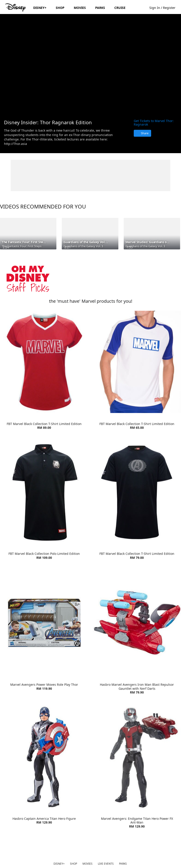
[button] (165, 7)
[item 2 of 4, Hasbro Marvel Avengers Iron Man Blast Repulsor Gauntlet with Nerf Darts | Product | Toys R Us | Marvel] (137, 623)
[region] (90, 65)
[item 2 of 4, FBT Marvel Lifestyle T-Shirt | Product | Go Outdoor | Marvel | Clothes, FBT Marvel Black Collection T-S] (137, 362)
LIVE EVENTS (106, 864)
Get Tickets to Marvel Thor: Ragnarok (154, 123)
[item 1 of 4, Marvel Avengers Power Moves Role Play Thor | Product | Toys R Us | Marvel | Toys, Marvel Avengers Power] (44, 623)
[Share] (142, 133)
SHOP (74, 864)
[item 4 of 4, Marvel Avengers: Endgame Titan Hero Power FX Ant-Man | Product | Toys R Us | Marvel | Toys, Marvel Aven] (137, 757)
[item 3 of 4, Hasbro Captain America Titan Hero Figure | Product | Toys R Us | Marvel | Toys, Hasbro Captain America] (44, 757)
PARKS (123, 864)
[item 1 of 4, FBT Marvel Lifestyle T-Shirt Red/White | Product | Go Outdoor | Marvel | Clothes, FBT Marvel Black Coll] (44, 362)
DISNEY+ (59, 864)
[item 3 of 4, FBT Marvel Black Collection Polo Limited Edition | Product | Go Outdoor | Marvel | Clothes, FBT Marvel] (44, 492)
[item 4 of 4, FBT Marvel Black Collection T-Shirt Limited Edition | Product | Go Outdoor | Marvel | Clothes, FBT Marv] (137, 492)
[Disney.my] (16, 8)
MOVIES (87, 864)
